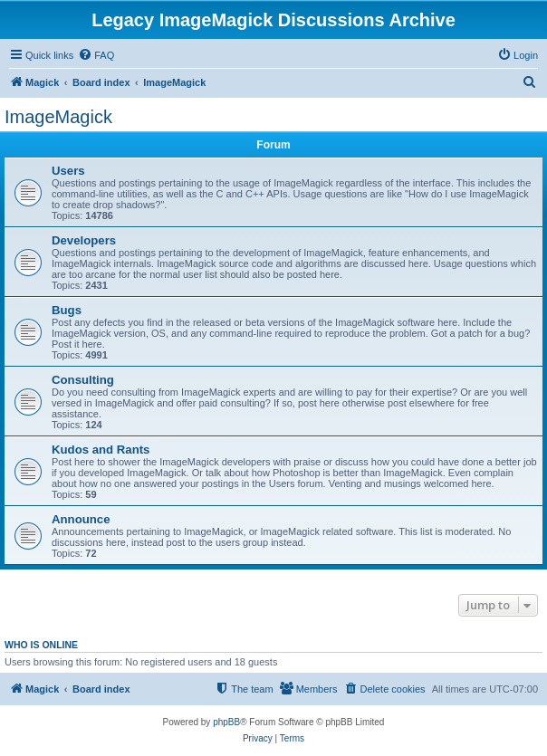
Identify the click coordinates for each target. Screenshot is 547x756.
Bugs (67, 310)
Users (68, 171)
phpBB (226, 722)
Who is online (41, 645)
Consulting (83, 380)
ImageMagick (58, 117)
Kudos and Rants (101, 450)
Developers (84, 240)
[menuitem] (96, 55)
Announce (81, 519)
